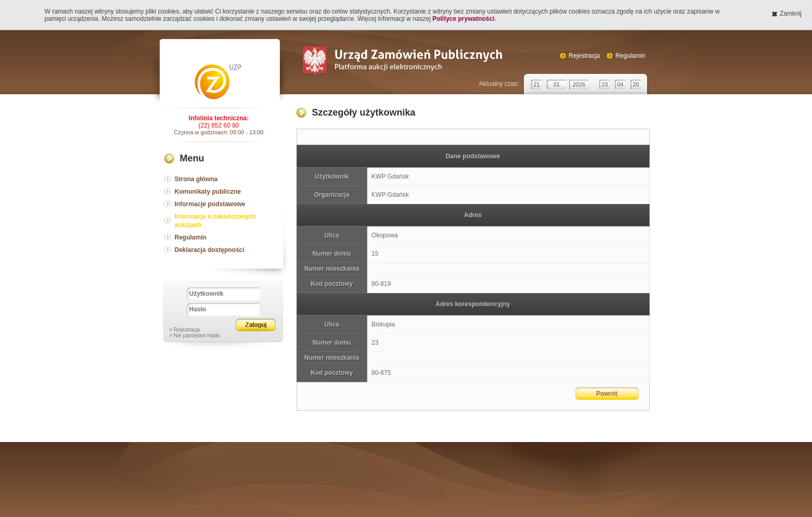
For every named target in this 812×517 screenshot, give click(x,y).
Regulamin (630, 56)
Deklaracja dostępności (210, 250)
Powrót (607, 394)
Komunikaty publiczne (208, 192)
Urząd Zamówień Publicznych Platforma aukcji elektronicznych (402, 62)
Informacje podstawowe (210, 204)
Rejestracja (584, 56)
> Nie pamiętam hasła (195, 336)
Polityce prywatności (463, 19)
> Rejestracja (185, 330)
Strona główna (196, 179)
